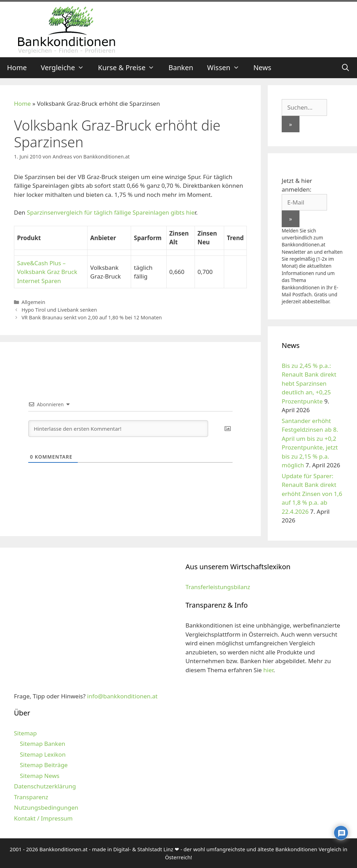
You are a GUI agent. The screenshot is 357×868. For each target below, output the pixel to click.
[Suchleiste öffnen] (345, 68)
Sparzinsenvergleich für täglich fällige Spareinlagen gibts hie (111, 212)
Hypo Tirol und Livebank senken (59, 310)
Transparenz (31, 797)
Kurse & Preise (130, 68)
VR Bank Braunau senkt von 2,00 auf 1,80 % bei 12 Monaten (92, 317)
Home (17, 68)
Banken (181, 68)
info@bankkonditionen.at (122, 696)
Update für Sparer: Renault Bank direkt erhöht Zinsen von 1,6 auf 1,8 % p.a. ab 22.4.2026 (312, 494)
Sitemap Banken (43, 744)
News (262, 68)
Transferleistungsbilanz (218, 587)
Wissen (227, 68)
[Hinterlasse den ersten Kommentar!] (118, 429)
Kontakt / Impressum (43, 818)
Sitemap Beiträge (44, 765)
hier (268, 670)
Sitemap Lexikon (43, 754)
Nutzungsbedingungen (46, 807)
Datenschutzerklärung (45, 786)
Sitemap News (40, 776)
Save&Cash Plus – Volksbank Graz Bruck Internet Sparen (47, 272)
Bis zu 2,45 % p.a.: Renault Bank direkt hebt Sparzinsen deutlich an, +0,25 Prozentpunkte (309, 383)
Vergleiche (66, 68)
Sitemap (25, 733)
